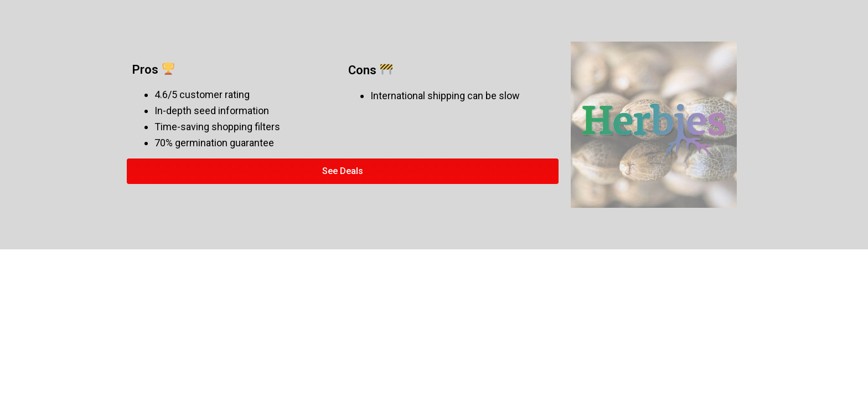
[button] (343, 171)
